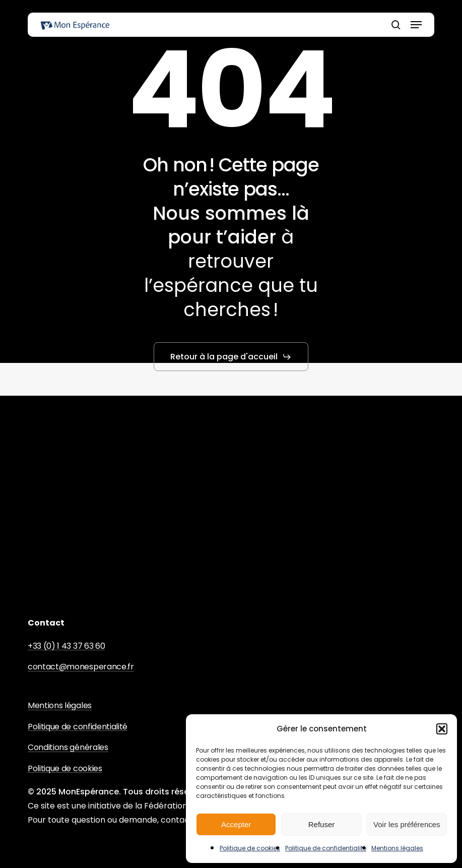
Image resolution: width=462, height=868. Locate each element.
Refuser (322, 824)
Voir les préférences (407, 824)
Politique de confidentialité (326, 848)
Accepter (236, 824)
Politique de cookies (250, 848)
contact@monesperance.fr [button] (81, 667)
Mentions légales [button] (60, 706)
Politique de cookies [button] (65, 769)
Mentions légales (397, 848)
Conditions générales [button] (68, 748)
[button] (442, 729)
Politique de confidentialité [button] (78, 727)
